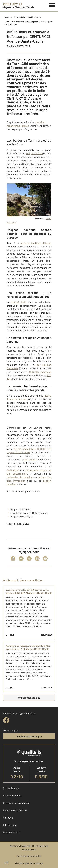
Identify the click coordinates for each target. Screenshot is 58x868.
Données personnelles (29, 856)
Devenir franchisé (13, 795)
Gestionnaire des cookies (29, 863)
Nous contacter (12, 832)
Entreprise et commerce (16, 803)
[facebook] (6, 720)
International (10, 825)
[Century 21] (19, 6)
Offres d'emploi (11, 788)
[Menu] (52, 5)
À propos (8, 818)
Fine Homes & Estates (15, 810)
